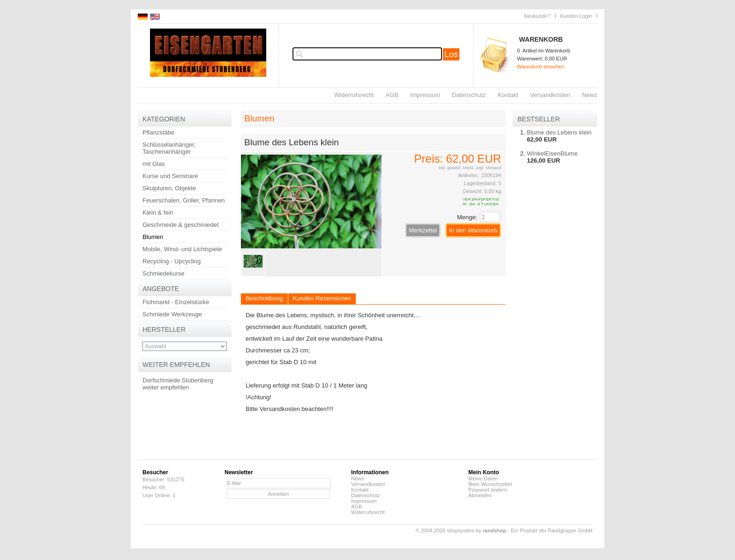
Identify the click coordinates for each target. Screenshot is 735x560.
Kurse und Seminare (170, 176)
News (589, 95)
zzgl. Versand (488, 168)
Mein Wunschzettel (490, 484)
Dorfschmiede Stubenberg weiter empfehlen (178, 384)
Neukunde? (537, 16)
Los (451, 54)
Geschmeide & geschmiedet (181, 225)
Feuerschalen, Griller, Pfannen (184, 200)
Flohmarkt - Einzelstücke (176, 302)
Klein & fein (158, 213)
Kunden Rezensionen (322, 298)
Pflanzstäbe (158, 132)
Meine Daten (483, 478)
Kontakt (508, 95)
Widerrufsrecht (354, 95)
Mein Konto (484, 472)
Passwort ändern (488, 490)
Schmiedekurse (164, 273)
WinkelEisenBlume (552, 153)
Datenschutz (469, 95)
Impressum (425, 95)
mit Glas (154, 164)
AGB (392, 95)
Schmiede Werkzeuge (172, 314)
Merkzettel (423, 230)
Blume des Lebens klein (559, 132)
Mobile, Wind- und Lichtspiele (182, 249)
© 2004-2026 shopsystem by (461, 530)
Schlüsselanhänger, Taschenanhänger (169, 148)
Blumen (153, 237)
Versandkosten (550, 95)
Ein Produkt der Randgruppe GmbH (552, 530)
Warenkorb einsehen (541, 67)
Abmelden (480, 495)
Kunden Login (576, 16)
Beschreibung (264, 298)
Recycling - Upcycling (172, 261)
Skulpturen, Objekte (169, 188)
